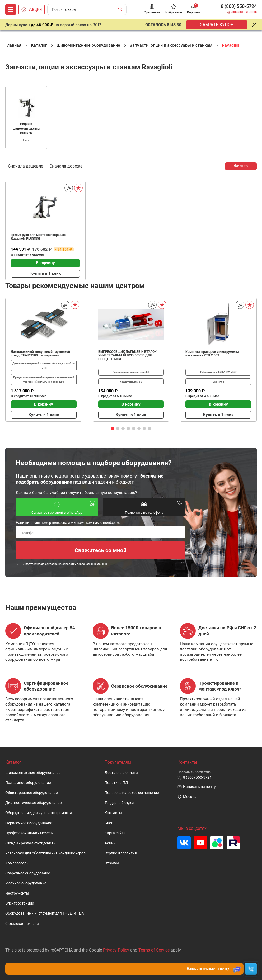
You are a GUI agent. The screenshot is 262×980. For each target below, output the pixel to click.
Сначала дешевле (25, 166)
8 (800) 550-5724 (239, 6)
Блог (109, 823)
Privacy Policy (116, 950)
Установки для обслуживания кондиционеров (45, 853)
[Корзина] (193, 10)
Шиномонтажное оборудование (33, 773)
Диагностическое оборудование (33, 803)
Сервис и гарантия (121, 853)
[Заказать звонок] (242, 13)
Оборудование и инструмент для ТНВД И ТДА (45, 913)
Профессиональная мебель (29, 833)
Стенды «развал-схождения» (30, 843)
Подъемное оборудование (28, 783)
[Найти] (122, 9)
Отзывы (112, 863)
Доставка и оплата (121, 773)
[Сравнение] (152, 10)
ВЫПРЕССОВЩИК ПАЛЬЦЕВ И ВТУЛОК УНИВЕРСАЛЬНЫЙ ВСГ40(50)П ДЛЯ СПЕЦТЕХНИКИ (127, 355)
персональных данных (92, 564)
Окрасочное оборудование (29, 823)
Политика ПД (116, 783)
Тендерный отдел (119, 803)
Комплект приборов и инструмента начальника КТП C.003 (212, 354)
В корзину (45, 263)
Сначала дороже (66, 166)
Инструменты (17, 893)
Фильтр (241, 166)
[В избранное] (78, 188)
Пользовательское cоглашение (132, 793)
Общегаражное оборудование (31, 793)
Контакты (113, 813)
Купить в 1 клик (46, 273)
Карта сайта (115, 833)
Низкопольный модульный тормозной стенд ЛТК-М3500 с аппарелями (40, 354)
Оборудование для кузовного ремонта (39, 813)
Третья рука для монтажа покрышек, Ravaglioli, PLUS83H (39, 237)
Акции (110, 843)
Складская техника (22, 924)
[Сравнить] (69, 188)
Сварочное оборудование (28, 873)
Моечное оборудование (26, 883)
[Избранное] (174, 10)
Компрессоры (17, 863)
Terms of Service (154, 950)
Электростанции (20, 903)
